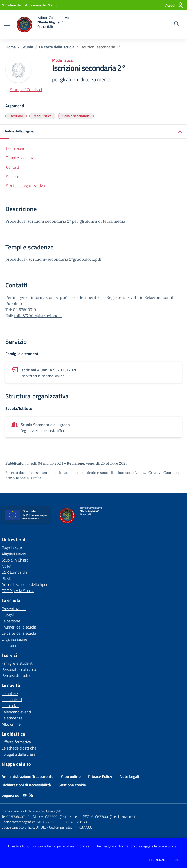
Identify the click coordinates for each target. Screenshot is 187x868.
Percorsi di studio (16, 675)
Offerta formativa (16, 742)
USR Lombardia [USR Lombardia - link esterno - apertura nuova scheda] (14, 572)
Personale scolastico (19, 669)
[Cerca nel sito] (176, 24)
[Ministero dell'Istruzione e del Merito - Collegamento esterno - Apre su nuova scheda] (29, 5)
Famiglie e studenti (17, 663)
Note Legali (129, 776)
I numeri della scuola (19, 627)
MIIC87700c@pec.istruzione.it (113, 816)
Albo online (11, 724)
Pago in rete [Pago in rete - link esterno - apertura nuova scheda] (12, 548)
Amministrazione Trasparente (27, 776)
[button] (93, 132)
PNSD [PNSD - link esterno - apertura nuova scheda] (6, 578)
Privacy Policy (100, 776)
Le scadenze (12, 718)
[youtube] (25, 795)
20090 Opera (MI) (49, 811)
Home (11, 47)
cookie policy (167, 846)
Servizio (13, 177)
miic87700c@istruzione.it (38, 316)
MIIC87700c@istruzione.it (60, 816)
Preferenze (155, 860)
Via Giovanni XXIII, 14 (17, 811)
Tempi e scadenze (21, 158)
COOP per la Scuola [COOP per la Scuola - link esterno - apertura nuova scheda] (18, 591)
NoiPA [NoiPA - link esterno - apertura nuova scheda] (7, 566)
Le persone (11, 621)
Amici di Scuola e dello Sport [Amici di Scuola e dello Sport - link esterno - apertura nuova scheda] (25, 584)
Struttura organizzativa (26, 186)
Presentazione (14, 609)
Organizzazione (14, 639)
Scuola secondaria (76, 116)
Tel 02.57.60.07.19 (16, 816)
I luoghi (8, 615)
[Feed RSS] (31, 795)
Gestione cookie (72, 785)
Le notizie (10, 693)
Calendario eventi (16, 712)
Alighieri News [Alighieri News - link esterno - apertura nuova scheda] (14, 554)
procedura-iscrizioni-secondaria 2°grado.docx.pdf (53, 259)
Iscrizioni (16, 116)
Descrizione (16, 148)
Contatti (13, 167)
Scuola (27, 47)
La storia (9, 645)
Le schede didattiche (19, 748)
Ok (177, 860)
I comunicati (12, 700)
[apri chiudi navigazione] (7, 24)
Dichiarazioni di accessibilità (26, 785)
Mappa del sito (16, 764)
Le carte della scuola (57, 47)
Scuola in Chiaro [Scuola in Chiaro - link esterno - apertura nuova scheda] (15, 560)
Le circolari (10, 706)
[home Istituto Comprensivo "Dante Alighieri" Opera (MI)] (42, 24)
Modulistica (42, 116)
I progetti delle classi (19, 754)
